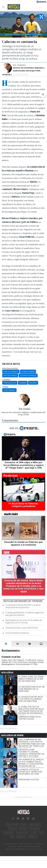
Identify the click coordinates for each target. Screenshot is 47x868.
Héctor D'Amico (10, 375)
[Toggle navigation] (4, 7)
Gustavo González (28, 375)
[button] (43, 94)
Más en (24, 428)
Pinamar (23, 383)
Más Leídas (7, 673)
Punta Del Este (10, 383)
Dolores (33, 383)
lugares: (6, 380)
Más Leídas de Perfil (13, 735)
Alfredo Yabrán (28, 372)
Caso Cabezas (9, 390)
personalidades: (10, 369)
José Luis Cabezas (11, 372)
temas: (5, 387)
